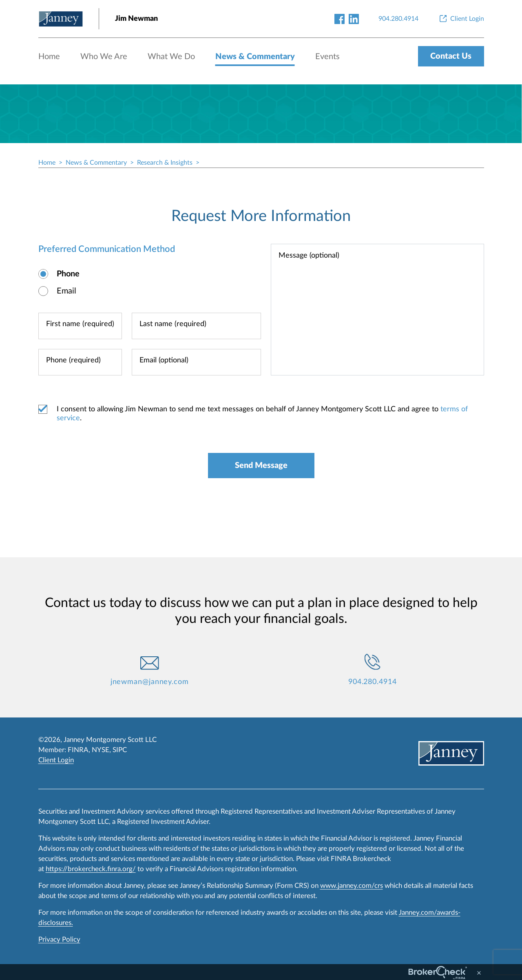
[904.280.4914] (398, 19)
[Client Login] (461, 19)
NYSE (101, 750)
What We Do (171, 57)
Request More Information (261, 216)
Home (49, 57)
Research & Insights (165, 163)
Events (327, 57)
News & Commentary (255, 57)
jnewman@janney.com (150, 682)
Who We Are (104, 57)
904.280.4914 (373, 682)
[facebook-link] (340, 19)
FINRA (78, 750)
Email (66, 291)
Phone (68, 274)
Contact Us (451, 56)
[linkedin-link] (354, 19)
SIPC (120, 750)
